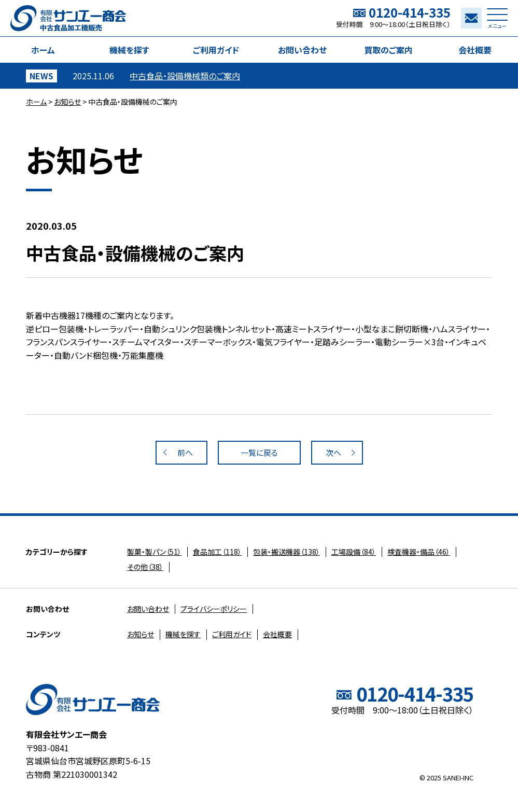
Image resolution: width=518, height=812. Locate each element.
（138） (286, 552)
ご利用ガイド (216, 50)
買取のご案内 (388, 50)
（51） (154, 552)
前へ (185, 452)
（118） (217, 552)
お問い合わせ (302, 50)
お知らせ (67, 102)
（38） (145, 567)
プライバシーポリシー (214, 609)
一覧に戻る (259, 452)
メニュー (497, 21)
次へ (333, 452)
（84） (354, 552)
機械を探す (129, 50)
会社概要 (475, 50)
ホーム (43, 50)
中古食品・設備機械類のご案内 (185, 76)
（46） (419, 552)
